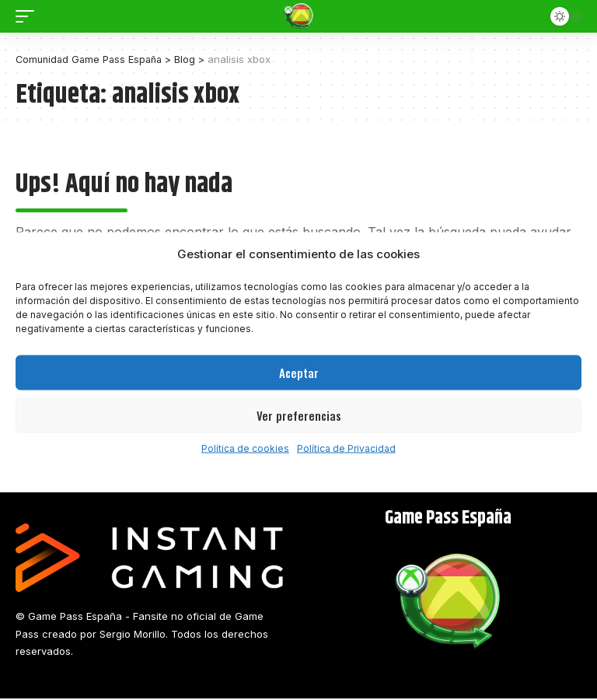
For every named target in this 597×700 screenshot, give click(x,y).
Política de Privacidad (346, 448)
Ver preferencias (299, 415)
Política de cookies (245, 448)
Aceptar (299, 373)
